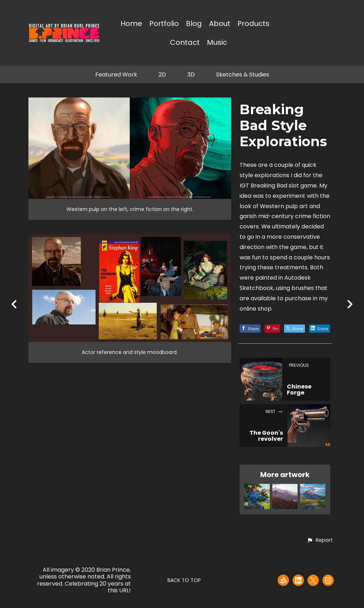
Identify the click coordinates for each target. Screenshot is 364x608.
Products (253, 24)
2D (162, 75)
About (220, 24)
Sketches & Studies (243, 75)
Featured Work (116, 75)
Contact (185, 43)
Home (131, 24)
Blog (194, 24)
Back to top (184, 580)
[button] (320, 540)
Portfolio (164, 24)
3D (191, 75)
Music (217, 43)
